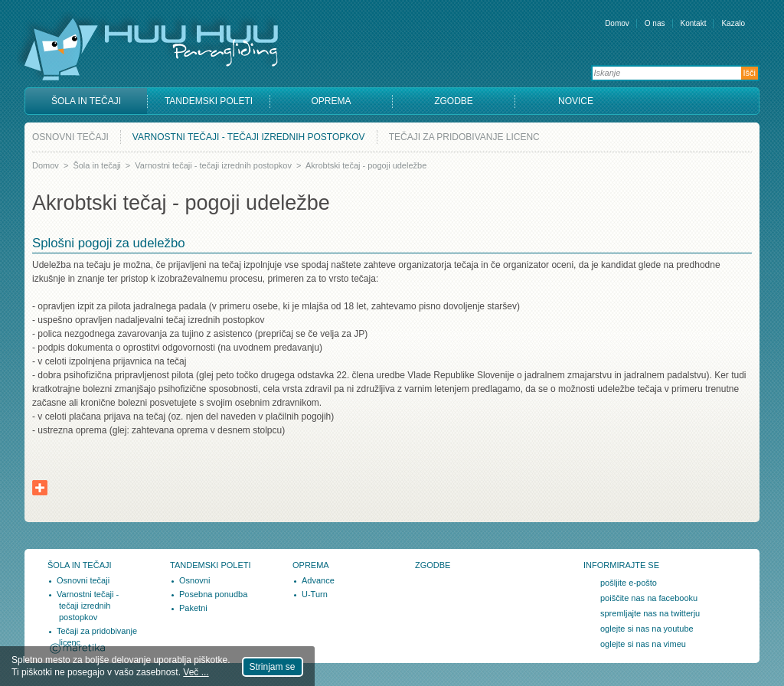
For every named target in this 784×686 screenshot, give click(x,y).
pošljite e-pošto (629, 583)
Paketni (193, 608)
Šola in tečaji (86, 101)
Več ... (196, 672)
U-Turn (315, 594)
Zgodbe (454, 101)
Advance (318, 580)
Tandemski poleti (209, 101)
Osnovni (194, 580)
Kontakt (694, 23)
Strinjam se (273, 667)
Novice (576, 101)
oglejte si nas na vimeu (643, 644)
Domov (617, 23)
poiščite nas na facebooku (649, 598)
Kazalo (733, 23)
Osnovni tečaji (70, 137)
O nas (655, 23)
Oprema (331, 101)
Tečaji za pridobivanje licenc (464, 137)
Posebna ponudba (213, 594)
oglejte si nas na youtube (647, 629)
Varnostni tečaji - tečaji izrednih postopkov (249, 137)
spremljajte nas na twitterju (650, 613)
